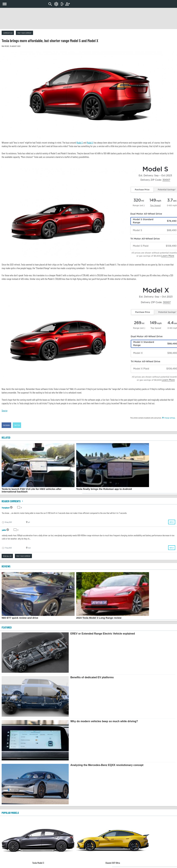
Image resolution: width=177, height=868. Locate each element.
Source (4, 410)
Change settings (168, 418)
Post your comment (24, 33)
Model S (80, 143)
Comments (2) (8, 33)
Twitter (17, 425)
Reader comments (13, 501)
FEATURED (7, 627)
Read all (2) (7, 556)
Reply (172, 522)
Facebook (6, 425)
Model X (90, 143)
